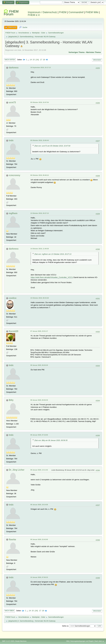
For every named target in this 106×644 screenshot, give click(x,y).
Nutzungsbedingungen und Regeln (82, 641)
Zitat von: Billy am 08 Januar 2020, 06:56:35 (51, 440)
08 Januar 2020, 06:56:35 (39, 400)
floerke (12, 540)
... (29, 60)
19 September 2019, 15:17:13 (41, 67)
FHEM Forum (11, 13)
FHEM (63, 12)
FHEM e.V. (34, 15)
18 (44, 60)
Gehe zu (65, 626)
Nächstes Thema (93, 52)
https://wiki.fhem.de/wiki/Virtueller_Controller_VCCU (52, 277)
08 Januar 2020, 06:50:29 (39, 365)
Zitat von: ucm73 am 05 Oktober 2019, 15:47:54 (52, 146)
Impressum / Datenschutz (43, 12)
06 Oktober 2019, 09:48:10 (39, 175)
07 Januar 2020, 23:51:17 (39, 331)
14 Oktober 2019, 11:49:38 (39, 249)
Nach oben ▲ (99, 641)
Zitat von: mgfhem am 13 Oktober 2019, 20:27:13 (53, 254)
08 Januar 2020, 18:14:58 (39, 505)
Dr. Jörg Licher (17, 470)
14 (31, 60)
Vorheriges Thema (77, 52)
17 (41, 60)
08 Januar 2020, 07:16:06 (39, 435)
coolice (13, 298)
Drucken (97, 60)
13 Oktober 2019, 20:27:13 (39, 213)
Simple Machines (21, 641)
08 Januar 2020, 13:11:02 (39, 470)
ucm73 (12, 102)
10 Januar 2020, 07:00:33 (39, 577)
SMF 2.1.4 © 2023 (8, 641)
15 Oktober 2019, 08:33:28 (39, 298)
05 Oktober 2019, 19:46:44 (39, 140)
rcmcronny (15, 175)
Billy (11, 400)
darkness (14, 68)
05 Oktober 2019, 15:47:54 (39, 102)
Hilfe (68, 641)
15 (34, 60)
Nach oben (9, 611)
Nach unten (10, 60)
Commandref (76, 12)
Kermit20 (14, 331)
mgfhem (13, 213)
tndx (11, 140)
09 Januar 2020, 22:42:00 (39, 539)
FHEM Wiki (92, 12)
